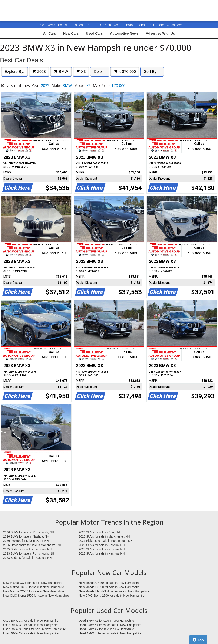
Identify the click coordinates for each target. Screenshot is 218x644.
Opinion (106, 25)
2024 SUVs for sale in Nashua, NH (102, 549)
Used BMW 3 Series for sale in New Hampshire (34, 629)
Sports (93, 25)
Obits (118, 25)
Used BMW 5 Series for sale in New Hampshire (110, 625)
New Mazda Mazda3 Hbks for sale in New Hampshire (114, 591)
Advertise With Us (160, 33)
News (51, 25)
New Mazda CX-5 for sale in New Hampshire (33, 583)
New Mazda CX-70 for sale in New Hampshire (34, 591)
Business (78, 25)
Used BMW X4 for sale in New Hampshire (31, 633)
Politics (63, 25)
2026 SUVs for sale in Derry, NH (100, 532)
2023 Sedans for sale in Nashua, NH (27, 558)
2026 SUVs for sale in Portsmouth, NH (29, 532)
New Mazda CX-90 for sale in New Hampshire (109, 587)
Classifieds (175, 25)
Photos (130, 25)
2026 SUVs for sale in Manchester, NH (104, 536)
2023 (39, 72)
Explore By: (14, 72)
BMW (61, 72)
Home (40, 25)
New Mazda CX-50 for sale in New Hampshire (109, 583)
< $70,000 (125, 72)
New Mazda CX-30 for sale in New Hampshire (34, 587)
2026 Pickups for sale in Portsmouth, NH (106, 541)
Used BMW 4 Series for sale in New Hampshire (110, 633)
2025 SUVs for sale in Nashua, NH (102, 545)
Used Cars (94, 33)
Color (100, 72)
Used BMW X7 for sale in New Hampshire (106, 629)
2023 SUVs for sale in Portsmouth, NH (29, 553)
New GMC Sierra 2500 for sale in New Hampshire (112, 596)
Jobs (142, 25)
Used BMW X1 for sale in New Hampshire (31, 625)
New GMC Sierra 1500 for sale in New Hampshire (36, 596)
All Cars (49, 33)
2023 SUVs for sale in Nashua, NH (102, 553)
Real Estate (156, 25)
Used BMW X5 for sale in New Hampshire (106, 621)
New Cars (71, 33)
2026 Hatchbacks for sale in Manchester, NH (33, 545)
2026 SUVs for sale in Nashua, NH (26, 536)
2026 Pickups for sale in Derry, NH (26, 541)
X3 (81, 72)
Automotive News (124, 33)
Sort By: (152, 72)
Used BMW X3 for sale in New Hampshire (31, 621)
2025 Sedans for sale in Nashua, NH (27, 549)
